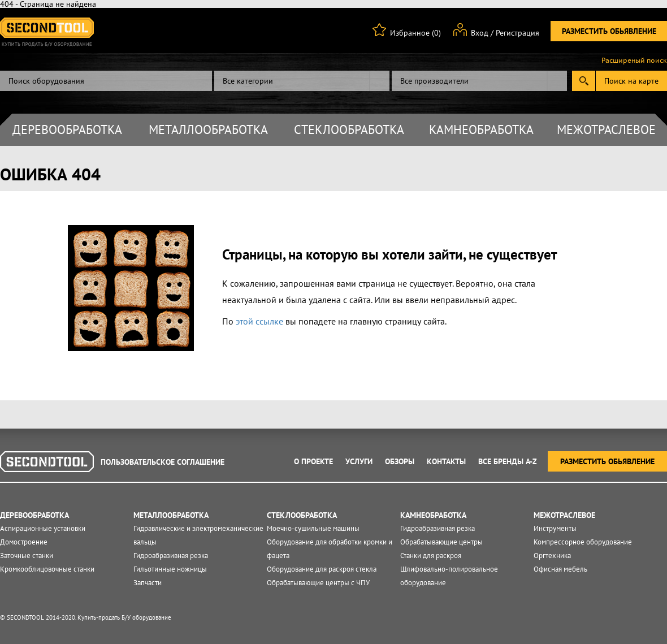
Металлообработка (208, 129)
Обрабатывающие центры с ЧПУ (318, 583)
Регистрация (517, 33)
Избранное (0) (415, 33)
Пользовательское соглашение (163, 462)
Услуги (359, 461)
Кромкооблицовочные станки (47, 569)
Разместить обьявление (609, 31)
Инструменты (555, 528)
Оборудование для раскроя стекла (322, 569)
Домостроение (24, 542)
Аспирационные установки (43, 528)
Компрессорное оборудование (583, 542)
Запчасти (148, 583)
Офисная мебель (560, 569)
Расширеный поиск (634, 60)
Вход (480, 33)
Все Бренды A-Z (508, 461)
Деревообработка (67, 129)
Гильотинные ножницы (170, 569)
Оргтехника (552, 556)
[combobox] (302, 81)
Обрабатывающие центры (441, 542)
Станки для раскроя (431, 556)
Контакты (446, 461)
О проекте (313, 461)
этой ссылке (259, 321)
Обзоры (400, 461)
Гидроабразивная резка (171, 556)
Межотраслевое (606, 129)
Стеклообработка (349, 129)
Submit (584, 81)
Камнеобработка (481, 129)
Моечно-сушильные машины (313, 528)
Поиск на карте (631, 81)
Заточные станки (27, 556)
